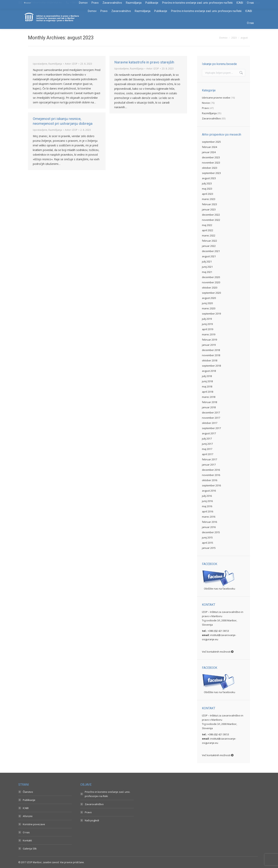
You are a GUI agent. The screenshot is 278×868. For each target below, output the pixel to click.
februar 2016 (209, 522)
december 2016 (211, 470)
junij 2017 (207, 444)
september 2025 (211, 142)
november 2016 (211, 475)
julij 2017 (207, 439)
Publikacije (29, 800)
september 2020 (211, 293)
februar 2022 (209, 241)
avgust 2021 (209, 256)
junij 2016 (207, 501)
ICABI (26, 808)
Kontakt (27, 840)
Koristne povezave (34, 824)
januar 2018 (209, 407)
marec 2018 (209, 397)
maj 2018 (207, 386)
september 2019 (211, 314)
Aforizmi (28, 816)
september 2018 (211, 366)
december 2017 (211, 412)
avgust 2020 (209, 298)
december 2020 (211, 277)
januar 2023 (209, 209)
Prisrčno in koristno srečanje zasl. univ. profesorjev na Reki (108, 794)
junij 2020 (207, 303)
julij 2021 (207, 261)
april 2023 (208, 194)
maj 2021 (207, 272)
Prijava (256, 2)
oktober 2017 (210, 423)
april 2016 (208, 511)
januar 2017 (209, 465)
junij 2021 (207, 267)
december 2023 (211, 157)
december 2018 (211, 350)
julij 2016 (207, 496)
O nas (26, 832)
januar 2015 (209, 548)
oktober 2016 (210, 480)
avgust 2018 (209, 371)
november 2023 (211, 163)
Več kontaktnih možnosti (218, 652)
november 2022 (211, 220)
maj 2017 (207, 449)
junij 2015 (207, 537)
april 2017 (208, 454)
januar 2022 (209, 246)
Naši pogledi (92, 820)
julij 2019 (207, 319)
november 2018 (211, 355)
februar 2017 (209, 459)
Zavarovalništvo (211, 118)
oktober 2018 (210, 360)
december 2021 (211, 251)
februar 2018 (209, 402)
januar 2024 (209, 152)
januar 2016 (209, 527)
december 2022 (211, 215)
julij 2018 (207, 376)
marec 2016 (209, 517)
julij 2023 (207, 183)
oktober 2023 (210, 168)
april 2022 (208, 230)
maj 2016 (207, 506)
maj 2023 (207, 189)
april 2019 (208, 329)
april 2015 (208, 543)
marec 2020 (209, 308)
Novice (206, 103)
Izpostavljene (40, 64)
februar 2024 (209, 147)
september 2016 (211, 485)
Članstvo (28, 792)
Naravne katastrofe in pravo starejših (144, 62)
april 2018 (208, 392)
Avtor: (71, 64)
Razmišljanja (55, 64)
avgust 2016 (209, 491)
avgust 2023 (209, 178)
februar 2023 (209, 204)
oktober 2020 (210, 288)
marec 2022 (209, 235)
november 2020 (211, 282)
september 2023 (211, 173)
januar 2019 (209, 345)
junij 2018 (207, 381)
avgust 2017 (209, 433)
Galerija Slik (30, 849)
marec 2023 (209, 199)
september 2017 (211, 428)
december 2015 (211, 532)
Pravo (205, 108)
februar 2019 (209, 340)
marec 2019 (209, 334)
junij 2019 (207, 324)
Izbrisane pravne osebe (216, 98)
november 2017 (211, 418)
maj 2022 (207, 225)
